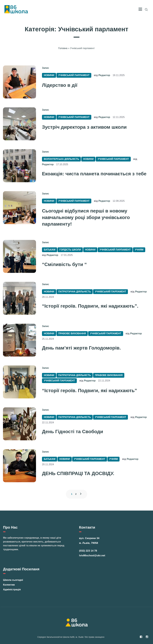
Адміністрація (12, 590)
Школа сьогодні (13, 580)
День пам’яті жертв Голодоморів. (81, 348)
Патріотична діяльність (75, 292)
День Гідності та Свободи (73, 432)
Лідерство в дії (60, 85)
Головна (63, 48)
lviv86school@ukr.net (92, 556)
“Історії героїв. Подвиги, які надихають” (89, 391)
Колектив (9, 585)
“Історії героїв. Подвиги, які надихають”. (90, 306)
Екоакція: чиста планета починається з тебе (94, 174)
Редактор (104, 75)
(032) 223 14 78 (88, 551)
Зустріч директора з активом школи (84, 127)
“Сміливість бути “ (64, 264)
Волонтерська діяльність (61, 159)
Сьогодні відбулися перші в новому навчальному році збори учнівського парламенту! (86, 217)
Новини (49, 75)
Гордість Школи (70, 250)
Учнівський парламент (74, 75)
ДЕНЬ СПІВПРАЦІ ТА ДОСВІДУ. (78, 473)
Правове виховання (72, 333)
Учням (139, 250)
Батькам (50, 250)
